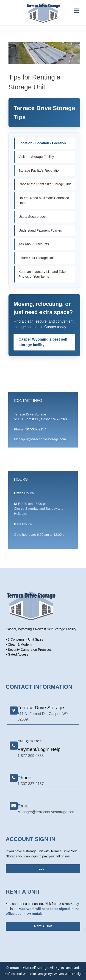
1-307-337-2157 (31, 784)
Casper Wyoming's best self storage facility (43, 342)
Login (43, 868)
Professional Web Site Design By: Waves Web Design (43, 974)
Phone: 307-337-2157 (30, 429)
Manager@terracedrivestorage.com (40, 439)
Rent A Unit (43, 926)
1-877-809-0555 (31, 756)
